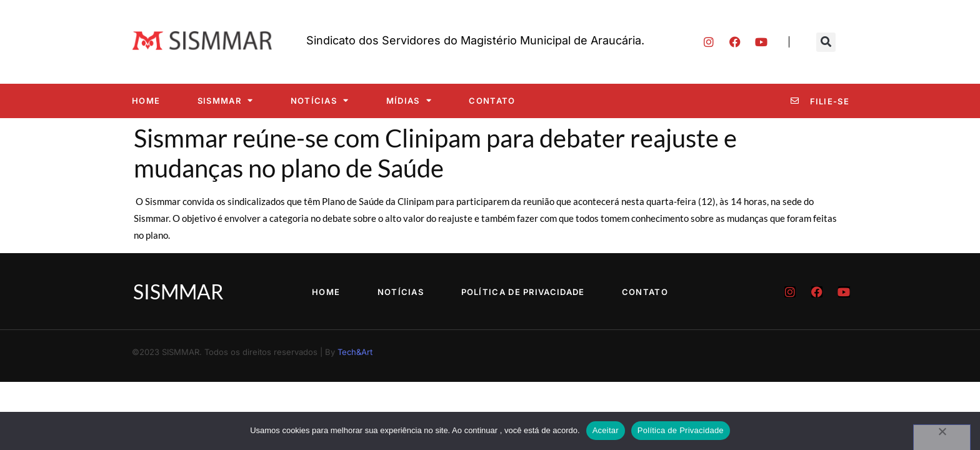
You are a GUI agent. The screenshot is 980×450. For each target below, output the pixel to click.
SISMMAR (225, 100)
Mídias (409, 100)
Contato (492, 101)
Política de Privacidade (523, 292)
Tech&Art (355, 352)
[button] (826, 42)
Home (146, 101)
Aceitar (606, 430)
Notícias (320, 100)
